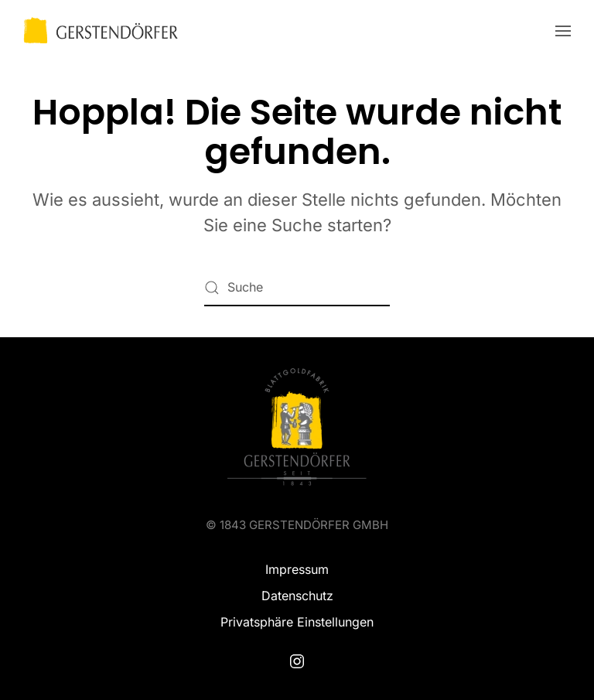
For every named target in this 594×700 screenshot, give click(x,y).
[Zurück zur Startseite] (101, 31)
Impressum (297, 569)
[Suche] (297, 288)
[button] (563, 31)
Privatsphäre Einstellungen (297, 622)
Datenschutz (297, 596)
